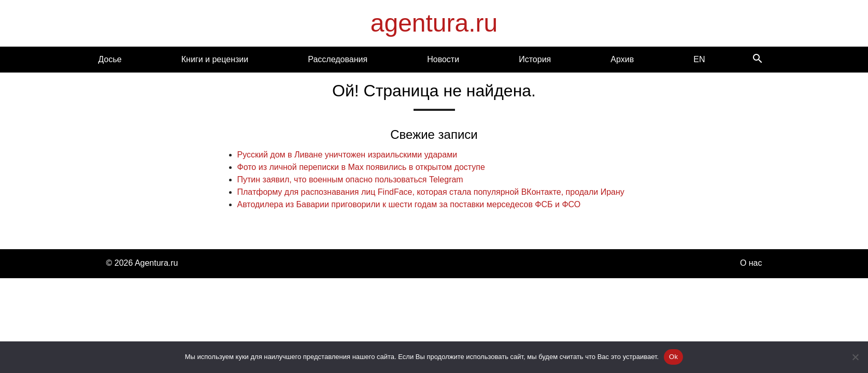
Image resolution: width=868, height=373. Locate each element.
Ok (673, 357)
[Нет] (855, 357)
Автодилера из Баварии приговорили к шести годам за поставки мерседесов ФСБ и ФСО (409, 204)
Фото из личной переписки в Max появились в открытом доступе (361, 167)
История (535, 59)
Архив (622, 59)
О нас (751, 263)
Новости (443, 59)
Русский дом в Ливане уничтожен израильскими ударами (347, 155)
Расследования (338, 59)
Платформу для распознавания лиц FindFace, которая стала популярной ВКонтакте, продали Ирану (431, 192)
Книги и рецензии (215, 59)
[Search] (758, 59)
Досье (110, 59)
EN (699, 59)
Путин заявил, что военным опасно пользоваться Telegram (350, 180)
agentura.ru (434, 23)
